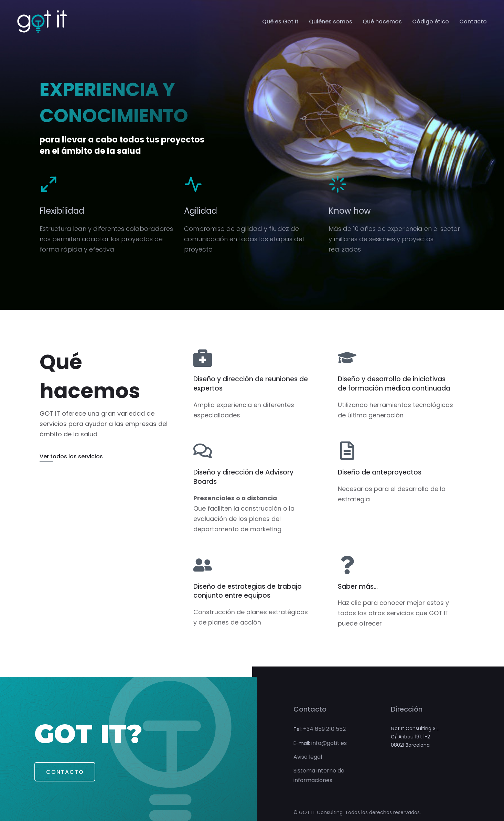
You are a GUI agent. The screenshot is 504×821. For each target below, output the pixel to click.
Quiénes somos (331, 22)
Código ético (431, 22)
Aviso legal (308, 755)
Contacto (473, 22)
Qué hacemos (382, 22)
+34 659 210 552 (324, 727)
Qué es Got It (280, 22)
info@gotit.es (329, 741)
